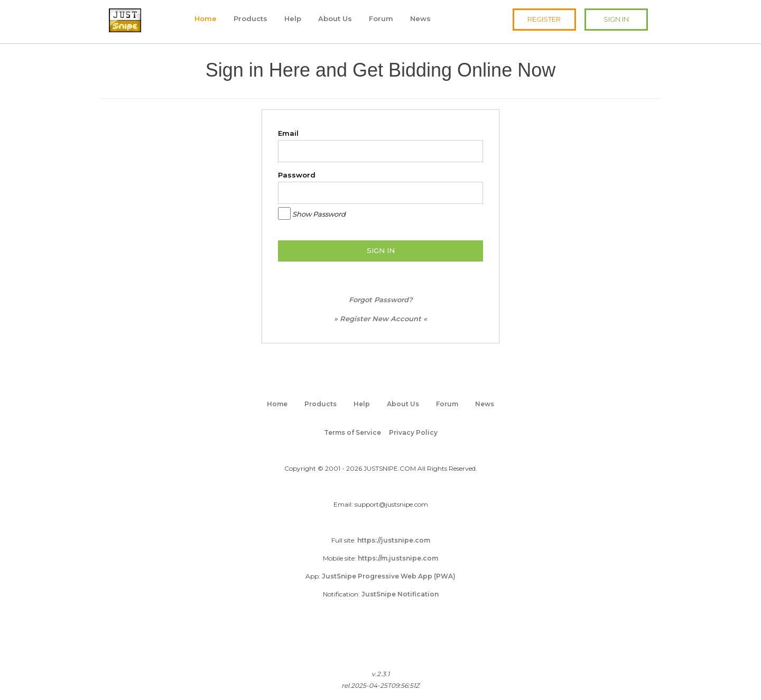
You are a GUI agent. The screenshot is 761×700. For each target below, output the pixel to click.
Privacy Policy (413, 432)
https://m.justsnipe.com (398, 558)
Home (206, 18)
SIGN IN (616, 19)
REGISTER (544, 19)
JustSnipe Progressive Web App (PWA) (389, 576)
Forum (381, 18)
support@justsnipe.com (391, 504)
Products (250, 18)
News (420, 18)
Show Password (319, 214)
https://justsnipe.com (394, 540)
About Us (335, 18)
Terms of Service (352, 432)
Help (293, 18)
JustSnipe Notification (400, 594)
